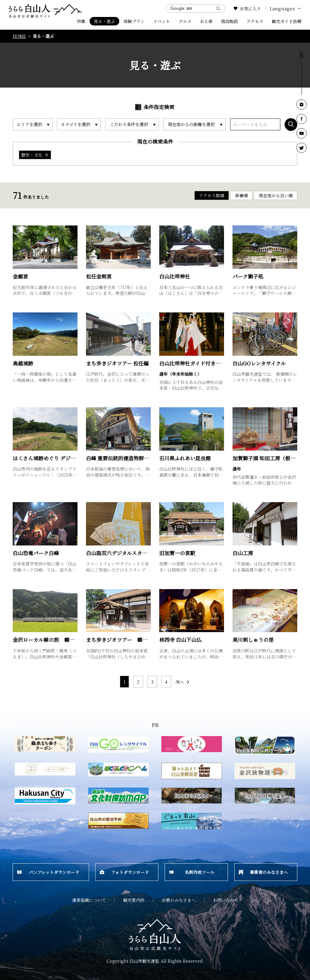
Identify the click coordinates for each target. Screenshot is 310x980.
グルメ (185, 21)
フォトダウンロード (124, 872)
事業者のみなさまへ (264, 872)
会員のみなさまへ (179, 900)
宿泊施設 (229, 21)
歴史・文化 (35, 155)
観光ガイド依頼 (287, 21)
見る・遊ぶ (104, 21)
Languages (286, 8)
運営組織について (89, 900)
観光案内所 (134, 900)
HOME (19, 36)
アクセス (255, 21)
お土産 (206, 21)
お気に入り (247, 8)
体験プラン (134, 21)
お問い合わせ (226, 900)
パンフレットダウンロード (48, 872)
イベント (162, 21)
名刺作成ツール (192, 872)
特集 (81, 21)
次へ (183, 682)
